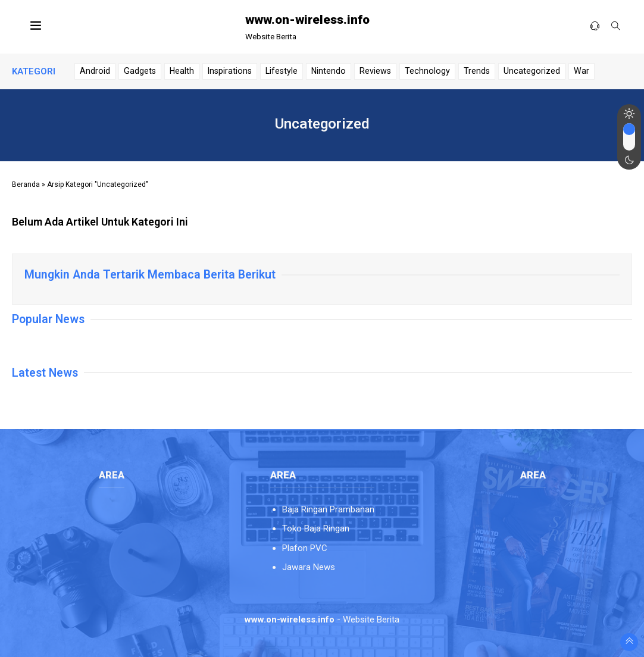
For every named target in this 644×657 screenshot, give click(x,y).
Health (182, 71)
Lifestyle (282, 71)
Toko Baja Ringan (316, 528)
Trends (477, 71)
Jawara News (309, 567)
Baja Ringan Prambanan (328, 509)
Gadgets (140, 71)
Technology (427, 71)
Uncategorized (532, 71)
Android (95, 71)
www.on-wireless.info (307, 20)
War (582, 71)
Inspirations (230, 71)
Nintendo (329, 71)
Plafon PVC (305, 548)
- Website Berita (322, 620)
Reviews (375, 71)
